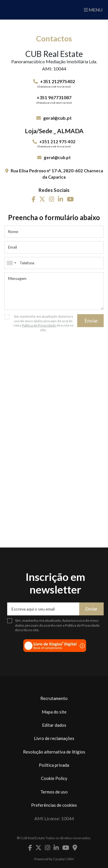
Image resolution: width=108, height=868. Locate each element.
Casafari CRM (63, 859)
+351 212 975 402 (57, 142)
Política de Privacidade (39, 325)
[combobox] (54, 263)
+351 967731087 (54, 97)
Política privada (54, 765)
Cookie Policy (54, 778)
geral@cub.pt (57, 118)
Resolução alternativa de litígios (54, 752)
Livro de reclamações (54, 738)
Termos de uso (54, 792)
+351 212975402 (57, 81)
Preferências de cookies (54, 805)
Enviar (91, 321)
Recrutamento (54, 698)
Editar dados (54, 725)
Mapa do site (54, 712)
